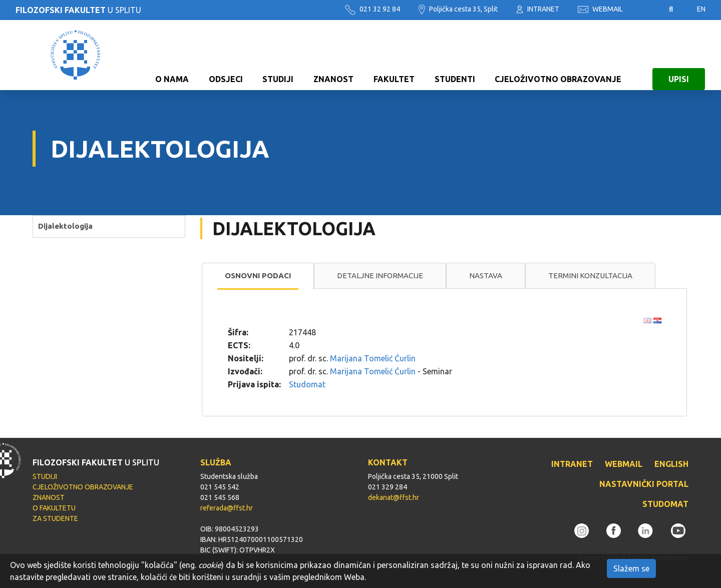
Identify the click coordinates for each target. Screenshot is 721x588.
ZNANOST (333, 55)
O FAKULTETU (54, 508)
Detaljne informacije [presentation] (380, 275)
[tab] (258, 276)
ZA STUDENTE (55, 518)
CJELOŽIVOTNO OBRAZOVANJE (558, 55)
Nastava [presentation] (486, 275)
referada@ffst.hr (227, 508)
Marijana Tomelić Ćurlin (373, 358)
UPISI (679, 55)
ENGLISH (671, 464)
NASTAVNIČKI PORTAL (644, 484)
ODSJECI (226, 55)
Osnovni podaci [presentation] (258, 275)
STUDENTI (455, 55)
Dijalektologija (65, 226)
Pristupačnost (646, 10)
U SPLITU (78, 10)
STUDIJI (278, 55)
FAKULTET (394, 55)
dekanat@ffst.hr (394, 497)
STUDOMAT (665, 504)
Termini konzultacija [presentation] (590, 275)
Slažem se (631, 568)
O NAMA (172, 55)
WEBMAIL (600, 9)
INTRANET (538, 9)
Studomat (307, 384)
